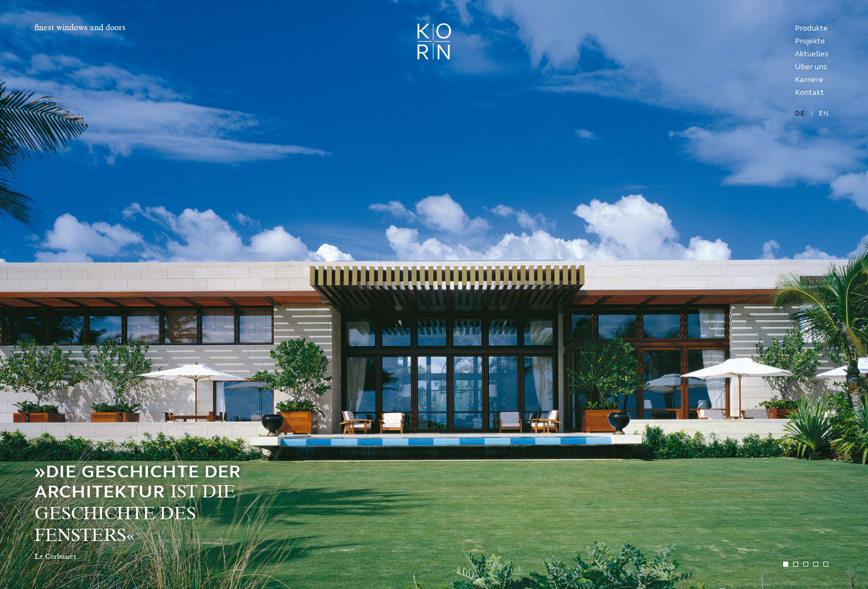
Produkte (811, 28)
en (824, 113)
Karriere (809, 80)
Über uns (811, 67)
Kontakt (809, 92)
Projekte (810, 41)
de (800, 113)
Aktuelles (812, 54)
